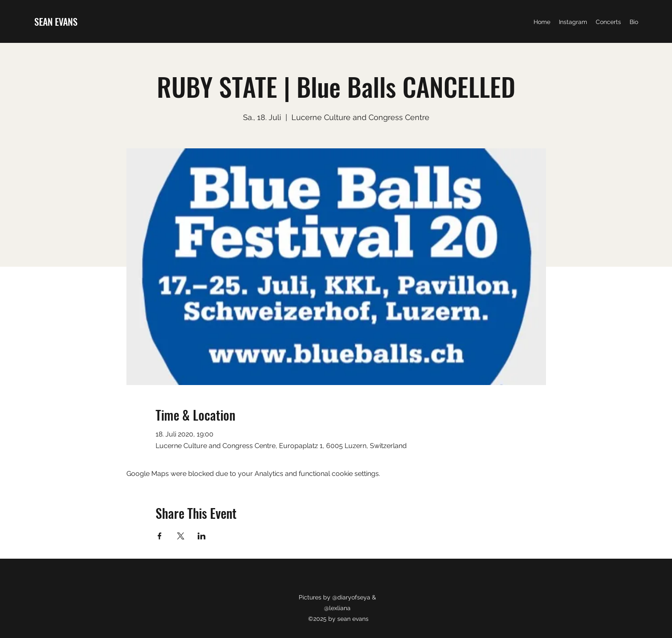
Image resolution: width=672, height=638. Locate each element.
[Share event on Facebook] (160, 536)
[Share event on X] (181, 536)
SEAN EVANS (56, 21)
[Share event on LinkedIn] (202, 536)
